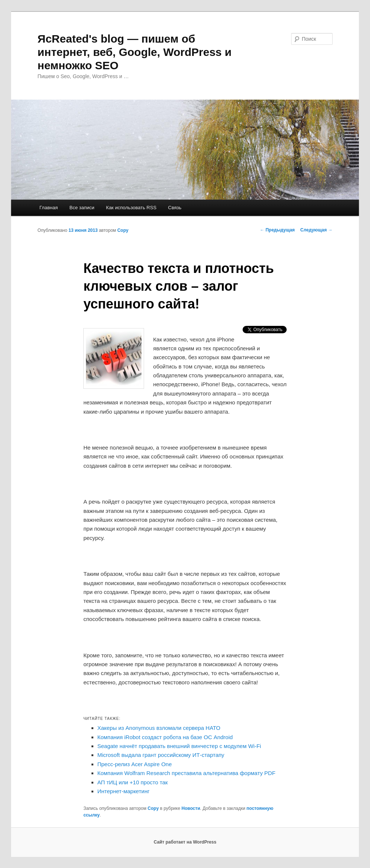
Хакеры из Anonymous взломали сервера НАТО (159, 728)
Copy (123, 230)
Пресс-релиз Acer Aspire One (135, 764)
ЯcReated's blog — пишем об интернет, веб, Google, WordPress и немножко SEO (134, 52)
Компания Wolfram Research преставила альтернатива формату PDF (186, 773)
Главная (49, 208)
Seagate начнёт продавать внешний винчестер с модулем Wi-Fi (179, 746)
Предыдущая (277, 230)
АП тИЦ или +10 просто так (133, 782)
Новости (191, 808)
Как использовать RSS (131, 208)
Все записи (82, 208)
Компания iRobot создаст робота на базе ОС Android (165, 737)
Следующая (316, 230)
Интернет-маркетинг (124, 791)
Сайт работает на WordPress (185, 842)
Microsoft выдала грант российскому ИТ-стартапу (161, 755)
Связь (175, 208)
